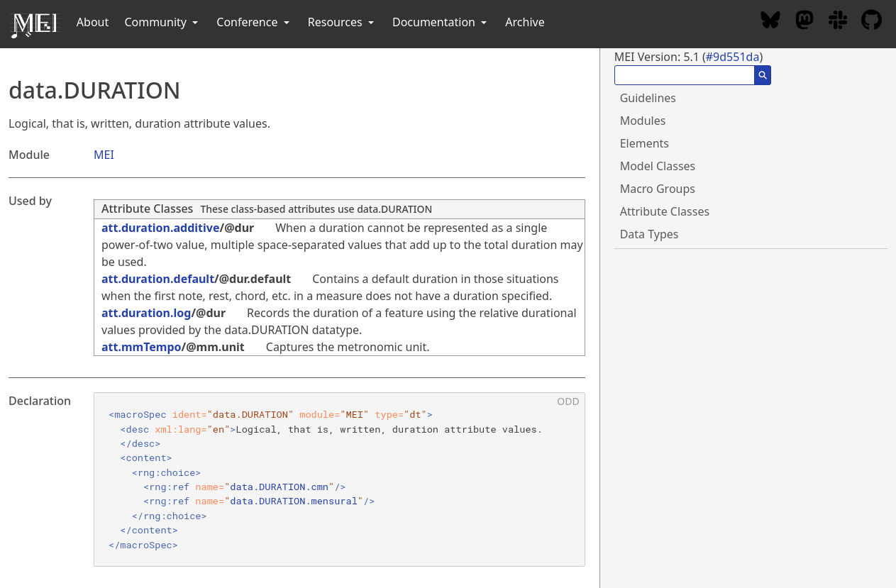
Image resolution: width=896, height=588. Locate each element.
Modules (643, 121)
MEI (104, 155)
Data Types (649, 234)
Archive (525, 22)
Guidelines (648, 98)
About (93, 22)
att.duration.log (146, 313)
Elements (645, 143)
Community (162, 22)
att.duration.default (158, 279)
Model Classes (658, 166)
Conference (254, 22)
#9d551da (733, 57)
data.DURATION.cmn (279, 487)
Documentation (441, 22)
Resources (342, 22)
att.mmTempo (142, 347)
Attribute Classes (147, 209)
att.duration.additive (161, 228)
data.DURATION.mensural (293, 501)
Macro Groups (658, 189)
